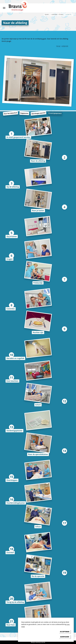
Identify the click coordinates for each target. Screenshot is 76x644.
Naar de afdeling (38, 161)
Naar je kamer (38, 210)
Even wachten (12, 381)
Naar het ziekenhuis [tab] (10, 113)
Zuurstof (10, 552)
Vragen (9, 259)
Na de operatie (38, 576)
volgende (65, 46)
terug (58, 46)
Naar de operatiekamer (38, 454)
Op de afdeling (13, 187)
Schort (38, 405)
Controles (11, 309)
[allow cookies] (65, 632)
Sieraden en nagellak (15, 358)
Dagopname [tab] (24, 113)
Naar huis (11, 625)
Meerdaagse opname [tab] (38, 113)
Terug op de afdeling (15, 602)
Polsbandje (38, 283)
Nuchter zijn (38, 332)
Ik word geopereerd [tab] (55, 113)
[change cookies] (65, 637)
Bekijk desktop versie (38, 642)
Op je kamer (12, 236)
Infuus (38, 527)
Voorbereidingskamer (16, 503)
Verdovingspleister (14, 431)
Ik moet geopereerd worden (18, 137)
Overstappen (12, 480)
